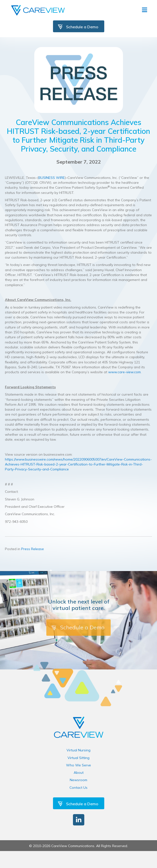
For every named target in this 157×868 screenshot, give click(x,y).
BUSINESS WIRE (52, 178)
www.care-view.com (124, 372)
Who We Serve (78, 765)
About (79, 773)
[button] (79, 820)
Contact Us (78, 788)
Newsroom (78, 780)
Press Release (33, 549)
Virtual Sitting (78, 758)
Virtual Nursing (78, 750)
